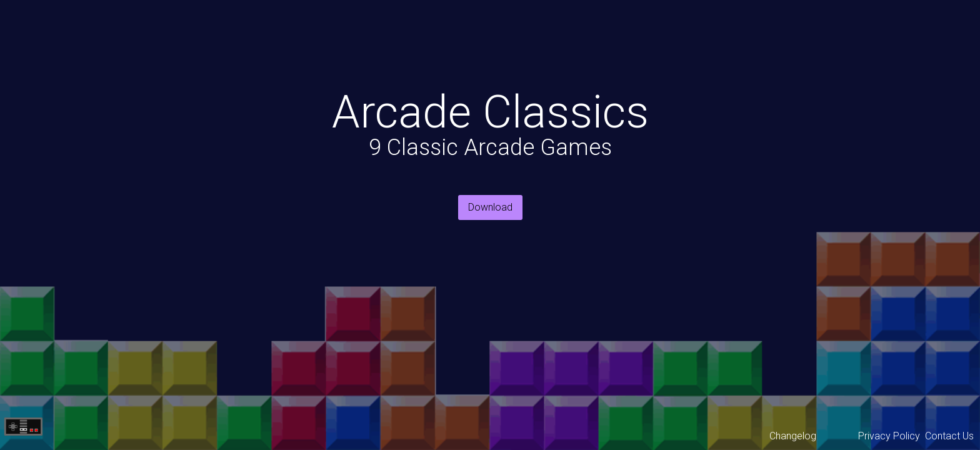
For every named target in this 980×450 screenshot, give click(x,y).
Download (490, 207)
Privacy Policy (889, 436)
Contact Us (949, 436)
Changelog (793, 436)
